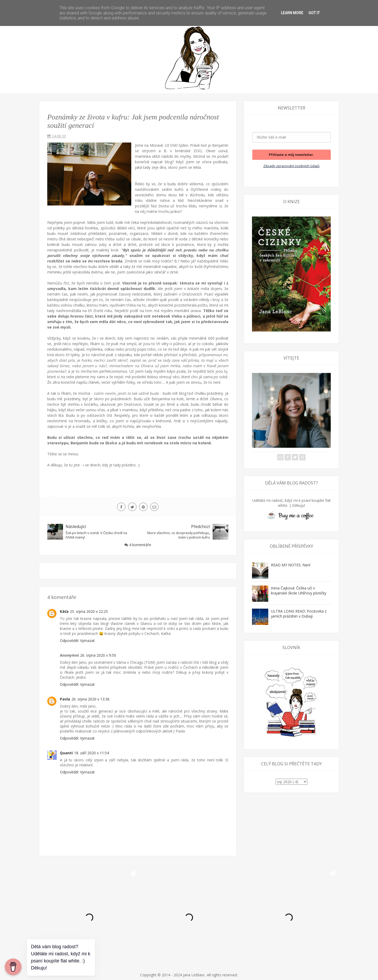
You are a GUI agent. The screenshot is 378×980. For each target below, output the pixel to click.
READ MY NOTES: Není (291, 565)
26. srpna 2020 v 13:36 (90, 699)
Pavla (65, 699)
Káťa (64, 611)
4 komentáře (140, 545)
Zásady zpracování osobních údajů (291, 166)
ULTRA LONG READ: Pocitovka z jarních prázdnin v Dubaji (299, 614)
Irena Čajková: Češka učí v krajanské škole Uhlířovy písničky (299, 591)
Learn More (292, 13)
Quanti (66, 753)
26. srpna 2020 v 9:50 (98, 655)
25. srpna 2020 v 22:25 (89, 611)
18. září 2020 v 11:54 (91, 753)
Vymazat (87, 641)
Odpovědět (69, 641)
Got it (314, 13)
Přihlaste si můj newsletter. (291, 155)
